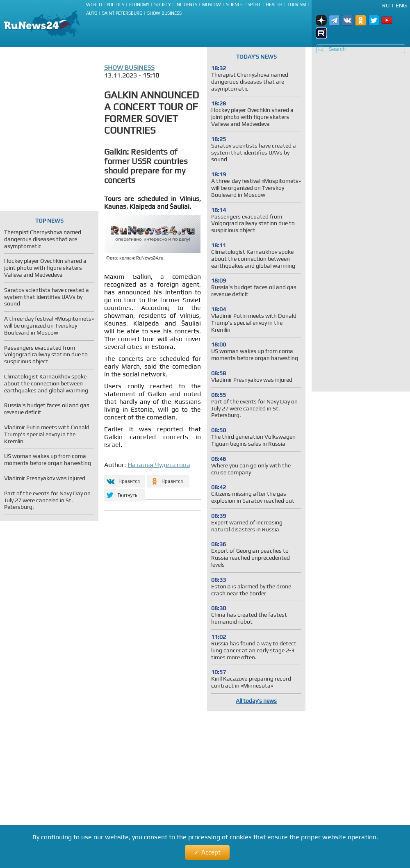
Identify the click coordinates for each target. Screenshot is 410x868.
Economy (139, 5)
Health (274, 5)
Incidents (186, 5)
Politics (115, 5)
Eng (401, 5)
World (94, 5)
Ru (386, 5)
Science (234, 5)
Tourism (297, 5)
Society (162, 5)
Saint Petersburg (122, 13)
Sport (254, 5)
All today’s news (256, 701)
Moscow (212, 5)
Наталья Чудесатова (159, 465)
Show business (164, 13)
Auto (92, 13)
